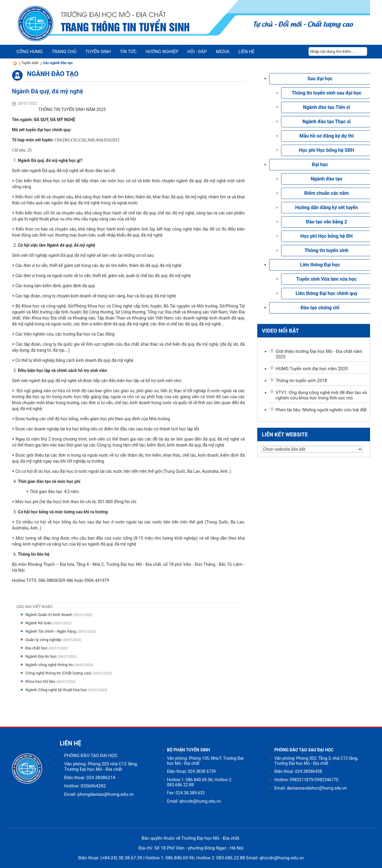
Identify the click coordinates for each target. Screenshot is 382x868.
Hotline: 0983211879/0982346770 (306, 780)
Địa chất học (37, 648)
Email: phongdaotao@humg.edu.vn (99, 794)
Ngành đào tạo (53, 74)
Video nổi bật (280, 331)
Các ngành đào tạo (58, 63)
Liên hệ (247, 52)
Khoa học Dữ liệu (41, 681)
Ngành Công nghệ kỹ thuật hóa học (57, 690)
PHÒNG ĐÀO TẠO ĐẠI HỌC (91, 756)
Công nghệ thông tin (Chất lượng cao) (59, 673)
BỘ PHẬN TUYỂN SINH (189, 750)
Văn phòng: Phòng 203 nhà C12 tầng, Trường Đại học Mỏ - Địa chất (101, 767)
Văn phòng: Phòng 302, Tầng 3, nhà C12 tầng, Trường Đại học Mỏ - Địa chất (316, 761)
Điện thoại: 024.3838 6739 (191, 771)
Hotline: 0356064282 (85, 786)
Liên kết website (285, 434)
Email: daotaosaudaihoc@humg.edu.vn (311, 788)
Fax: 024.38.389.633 (186, 793)
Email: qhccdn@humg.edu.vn (194, 801)
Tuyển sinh (30, 63)
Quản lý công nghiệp (44, 640)
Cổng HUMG (30, 52)
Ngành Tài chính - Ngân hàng (51, 631)
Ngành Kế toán (39, 623)
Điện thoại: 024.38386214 (90, 778)
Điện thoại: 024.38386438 (298, 771)
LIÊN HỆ (70, 743)
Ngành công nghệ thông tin (50, 665)
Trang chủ (64, 52)
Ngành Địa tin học (41, 656)
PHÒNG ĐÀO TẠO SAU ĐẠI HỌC (304, 750)
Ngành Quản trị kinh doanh (49, 615)
